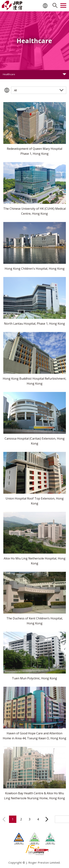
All (15, 90)
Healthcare (9, 74)
